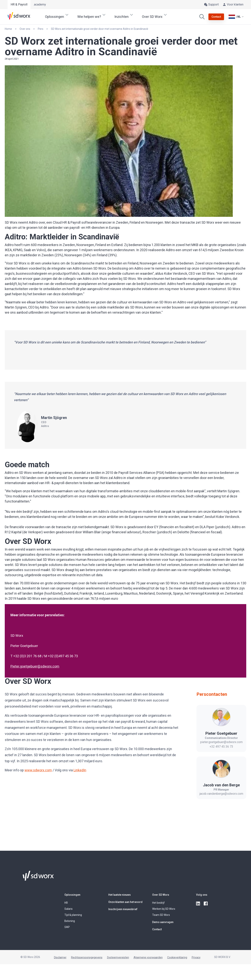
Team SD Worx (161, 915)
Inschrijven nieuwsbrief (123, 909)
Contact (157, 929)
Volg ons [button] (202, 895)
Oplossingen (72, 895)
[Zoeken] (202, 17)
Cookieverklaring (177, 957)
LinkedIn (80, 770)
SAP (67, 927)
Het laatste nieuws (120, 895)
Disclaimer (60, 957)
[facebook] (206, 904)
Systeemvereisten (118, 957)
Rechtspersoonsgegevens (87, 957)
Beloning (70, 921)
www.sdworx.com (38, 770)
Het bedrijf (158, 903)
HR (66, 903)
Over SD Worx (161, 895)
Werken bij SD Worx (164, 909)
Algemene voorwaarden (148, 957)
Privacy (196, 957)
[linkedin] (198, 904)
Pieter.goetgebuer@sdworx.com (35, 666)
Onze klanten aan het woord (125, 902)
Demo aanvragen (163, 922)
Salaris (68, 909)
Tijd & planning (73, 915)
